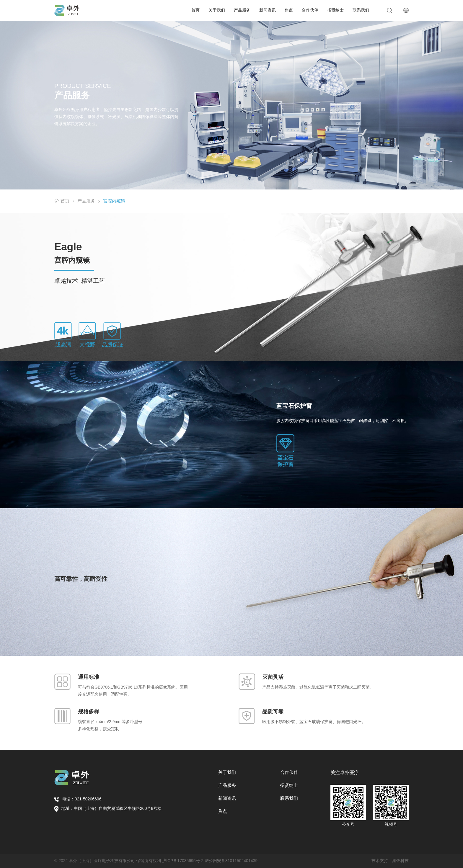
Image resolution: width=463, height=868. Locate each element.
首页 (195, 10)
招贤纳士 (335, 10)
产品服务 (242, 10)
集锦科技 (400, 861)
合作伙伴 (310, 10)
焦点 (289, 10)
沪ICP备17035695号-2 (183, 861)
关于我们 (217, 10)
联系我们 (361, 10)
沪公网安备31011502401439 (231, 861)
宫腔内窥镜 (114, 201)
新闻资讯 (268, 10)
